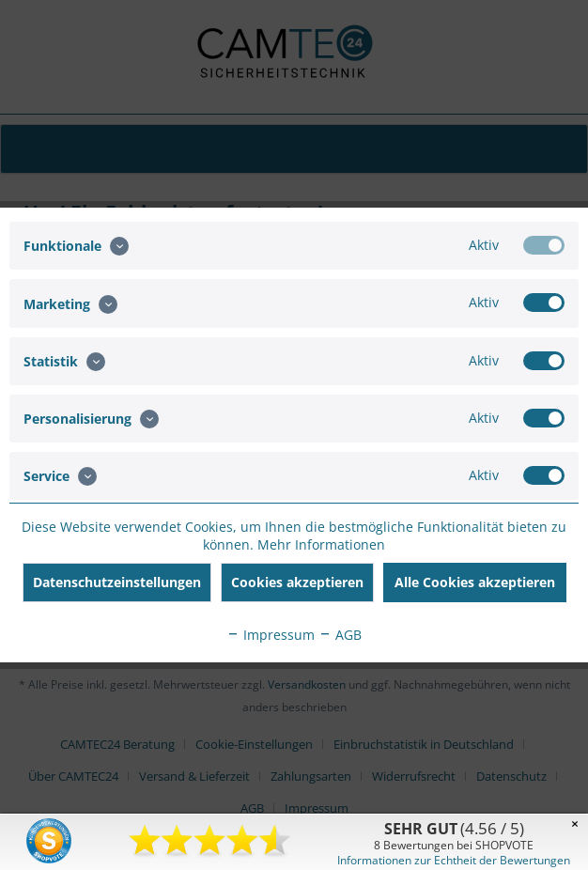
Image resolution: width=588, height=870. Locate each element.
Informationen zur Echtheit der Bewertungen (454, 860)
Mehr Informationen (321, 544)
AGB (340, 635)
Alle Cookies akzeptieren (475, 582)
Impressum (271, 635)
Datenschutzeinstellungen (117, 582)
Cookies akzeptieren (297, 582)
